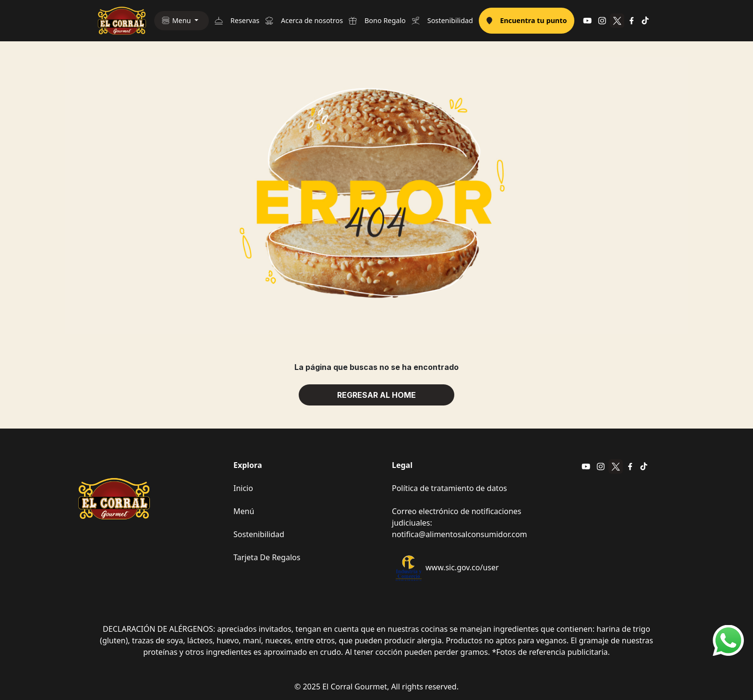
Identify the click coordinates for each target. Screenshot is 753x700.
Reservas (237, 20)
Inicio (243, 488)
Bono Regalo (377, 20)
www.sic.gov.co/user (445, 568)
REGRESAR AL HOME (376, 395)
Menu (183, 20)
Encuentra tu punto (527, 20)
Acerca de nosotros (304, 20)
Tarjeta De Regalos (267, 557)
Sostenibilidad (442, 20)
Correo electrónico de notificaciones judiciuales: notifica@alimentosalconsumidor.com (460, 523)
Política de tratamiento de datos (449, 488)
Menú (244, 511)
